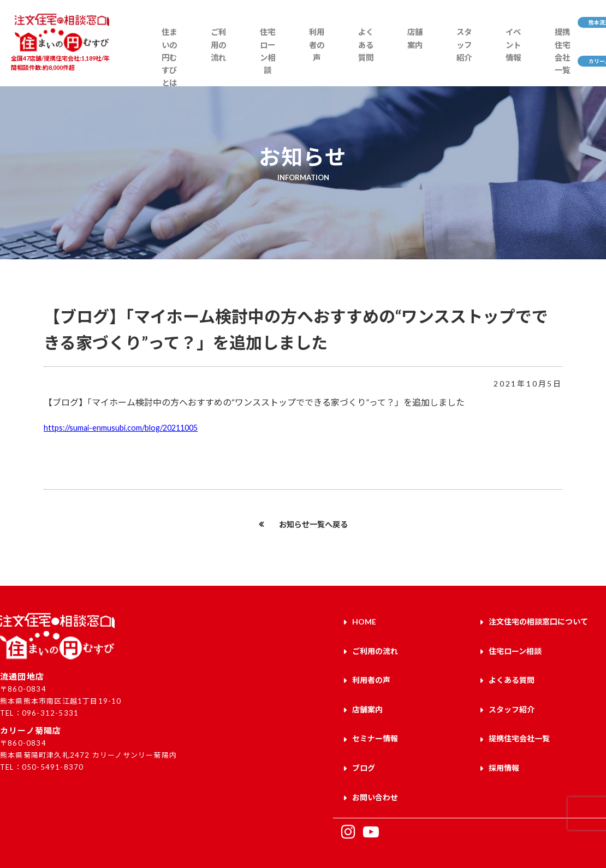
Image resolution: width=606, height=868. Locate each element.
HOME (364, 620)
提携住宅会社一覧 (489, 64)
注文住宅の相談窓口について (538, 620)
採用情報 (504, 748)
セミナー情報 (375, 723)
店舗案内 (366, 53)
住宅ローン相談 (243, 64)
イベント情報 (448, 58)
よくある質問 (325, 58)
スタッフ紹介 (407, 58)
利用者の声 (284, 58)
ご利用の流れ (202, 58)
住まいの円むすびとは (160, 64)
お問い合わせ (375, 773)
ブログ (364, 748)
